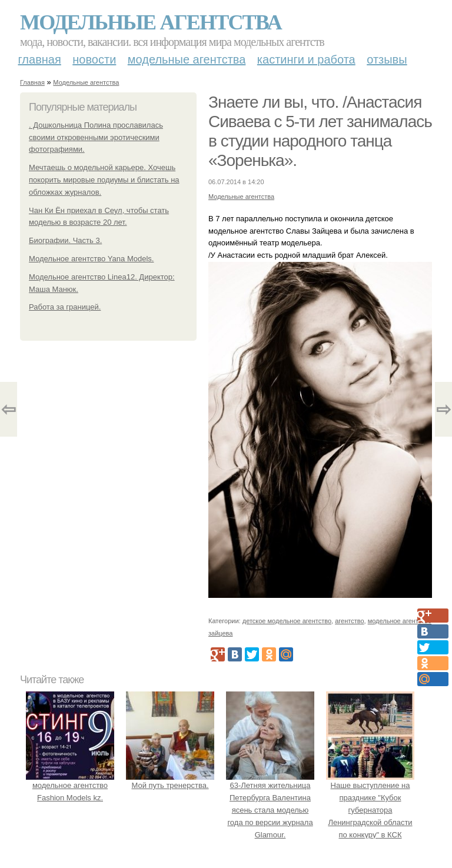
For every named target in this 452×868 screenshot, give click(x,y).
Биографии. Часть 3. (65, 240)
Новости (94, 59)
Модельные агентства (151, 22)
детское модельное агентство (287, 621)
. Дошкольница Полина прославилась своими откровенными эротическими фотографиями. (96, 137)
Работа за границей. (65, 307)
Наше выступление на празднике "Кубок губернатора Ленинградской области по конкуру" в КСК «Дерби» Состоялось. (370, 810)
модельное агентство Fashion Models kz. (70, 786)
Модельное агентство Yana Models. (91, 259)
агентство (349, 621)
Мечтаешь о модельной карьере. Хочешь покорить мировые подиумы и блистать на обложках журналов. (104, 180)
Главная (40, 59)
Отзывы (387, 59)
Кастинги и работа (306, 59)
